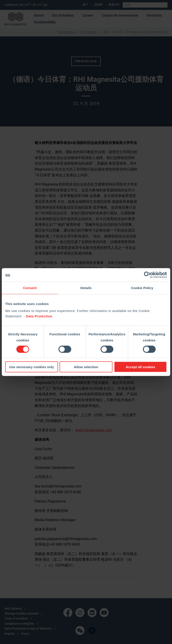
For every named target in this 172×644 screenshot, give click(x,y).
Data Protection (39, 316)
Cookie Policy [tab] (142, 288)
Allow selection (86, 367)
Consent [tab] (30, 288)
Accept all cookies (141, 367)
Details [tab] (86, 288)
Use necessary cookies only (32, 367)
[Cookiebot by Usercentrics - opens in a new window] (147, 275)
